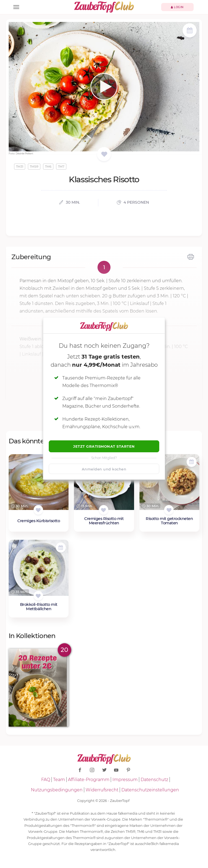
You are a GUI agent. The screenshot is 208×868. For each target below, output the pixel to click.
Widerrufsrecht (102, 790)
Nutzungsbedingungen (57, 790)
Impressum (125, 780)
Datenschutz (154, 780)
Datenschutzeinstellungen (150, 790)
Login (177, 7)
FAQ (46, 780)
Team (59, 780)
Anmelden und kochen (104, 469)
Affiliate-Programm (89, 780)
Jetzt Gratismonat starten (104, 446)
